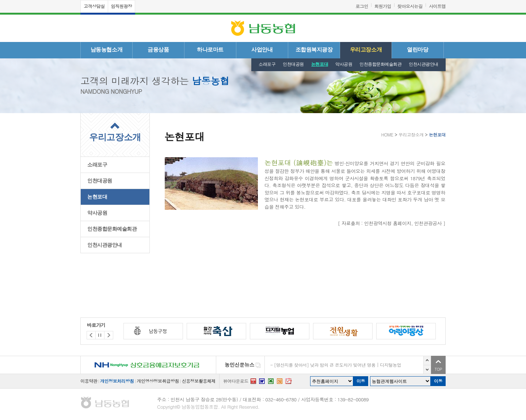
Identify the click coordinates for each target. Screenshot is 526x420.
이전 (427, 360)
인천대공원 (293, 64)
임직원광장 (122, 6)
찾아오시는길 (410, 6)
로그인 (362, 6)
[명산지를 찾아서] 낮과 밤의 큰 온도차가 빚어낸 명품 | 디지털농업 (338, 365)
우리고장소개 (366, 50)
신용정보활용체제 (198, 381)
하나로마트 (210, 50)
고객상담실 (94, 6)
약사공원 (344, 64)
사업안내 (262, 50)
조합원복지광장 (314, 50)
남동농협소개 (106, 50)
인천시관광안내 (424, 64)
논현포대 (320, 64)
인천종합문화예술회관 (380, 64)
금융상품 (158, 50)
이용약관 (89, 381)
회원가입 (383, 6)
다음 (427, 369)
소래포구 (267, 64)
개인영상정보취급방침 (158, 381)
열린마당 (418, 50)
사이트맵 (437, 6)
